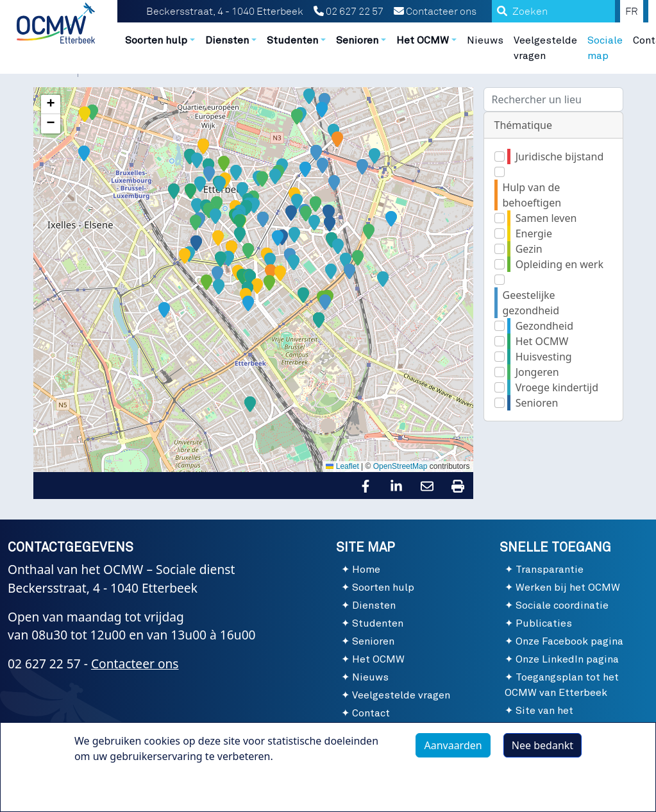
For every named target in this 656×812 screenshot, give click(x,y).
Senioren (537, 403)
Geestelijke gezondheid (531, 303)
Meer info (111, 786)
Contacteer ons (435, 12)
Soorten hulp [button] (156, 40)
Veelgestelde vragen (545, 48)
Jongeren (537, 372)
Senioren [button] (357, 40)
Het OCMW (542, 341)
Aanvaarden (453, 745)
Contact (371, 713)
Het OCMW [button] (423, 40)
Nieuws (485, 40)
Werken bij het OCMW (568, 588)
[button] (300, 162)
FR (632, 12)
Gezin (529, 249)
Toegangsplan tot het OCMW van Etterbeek (562, 685)
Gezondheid (544, 326)
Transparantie (550, 570)
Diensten (374, 605)
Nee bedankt (542, 745)
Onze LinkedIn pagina (567, 659)
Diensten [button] (227, 40)
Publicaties (544, 623)
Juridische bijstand (560, 156)
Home (366, 570)
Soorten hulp (383, 588)
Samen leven (546, 218)
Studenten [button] (292, 40)
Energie (534, 233)
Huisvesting (544, 357)
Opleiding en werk (559, 264)
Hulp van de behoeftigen (532, 195)
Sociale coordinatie (562, 605)
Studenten (378, 623)
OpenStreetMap (400, 466)
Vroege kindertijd (557, 387)
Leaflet (342, 466)
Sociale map (605, 48)
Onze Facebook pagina (569, 641)
